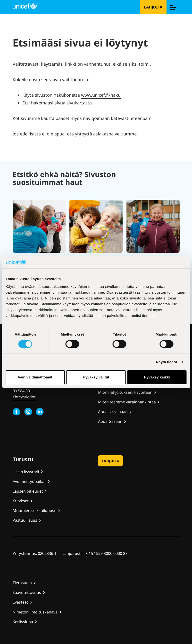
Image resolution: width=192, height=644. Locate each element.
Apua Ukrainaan (113, 412)
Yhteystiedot (24, 397)
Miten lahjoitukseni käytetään (125, 392)
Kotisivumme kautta (33, 118)
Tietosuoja (22, 583)
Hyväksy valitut (96, 377)
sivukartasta (79, 103)
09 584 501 (22, 391)
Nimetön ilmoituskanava (35, 612)
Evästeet (20, 602)
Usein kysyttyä (26, 472)
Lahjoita (153, 7)
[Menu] (173, 7)
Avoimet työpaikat (29, 481)
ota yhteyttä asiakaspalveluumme (102, 134)
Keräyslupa (23, 622)
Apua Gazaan (110, 421)
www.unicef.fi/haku (101, 95)
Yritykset (21, 501)
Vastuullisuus (25, 520)
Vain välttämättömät (35, 377)
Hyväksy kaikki (157, 377)
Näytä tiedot (167, 362)
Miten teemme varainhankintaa (127, 402)
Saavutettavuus (27, 592)
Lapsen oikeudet (28, 491)
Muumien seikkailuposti (35, 510)
